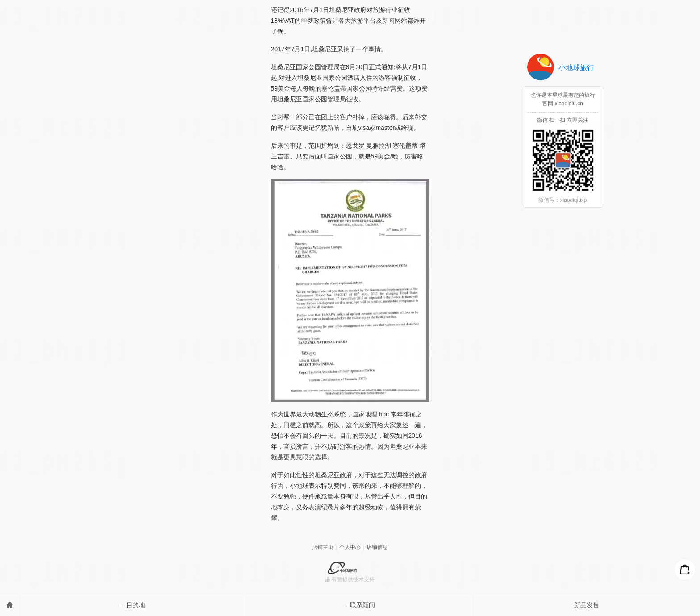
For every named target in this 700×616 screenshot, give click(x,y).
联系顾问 (360, 605)
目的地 (133, 605)
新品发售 (587, 605)
